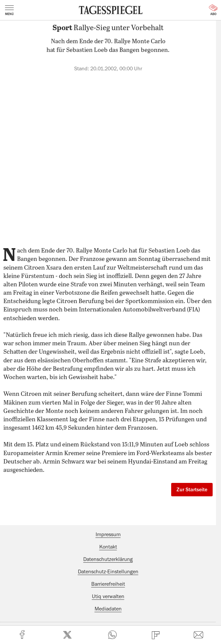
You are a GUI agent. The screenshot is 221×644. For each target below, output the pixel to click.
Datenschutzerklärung (108, 559)
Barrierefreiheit (108, 584)
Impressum (108, 534)
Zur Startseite (192, 490)
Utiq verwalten (108, 596)
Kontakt (108, 547)
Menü (9, 10)
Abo (213, 10)
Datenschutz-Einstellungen (108, 572)
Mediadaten (108, 609)
